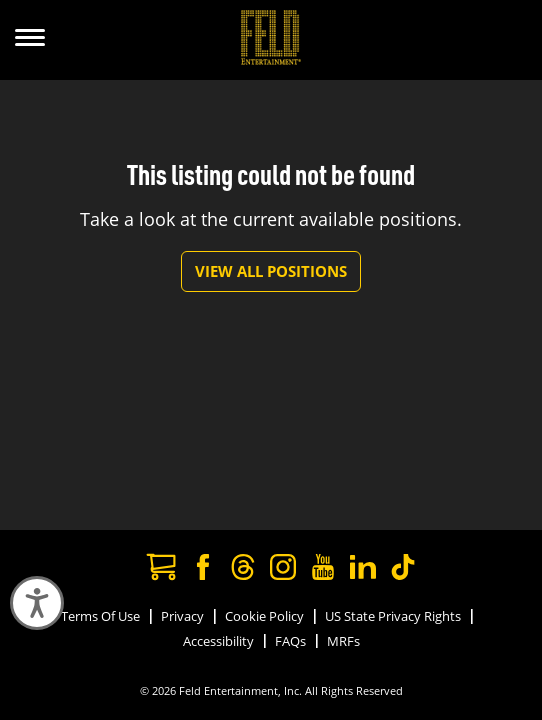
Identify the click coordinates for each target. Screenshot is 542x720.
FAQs (290, 641)
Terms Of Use (100, 616)
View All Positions (271, 271)
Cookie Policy (264, 616)
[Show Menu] (30, 40)
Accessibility (218, 641)
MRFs (343, 641)
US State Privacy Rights (393, 616)
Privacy (182, 616)
